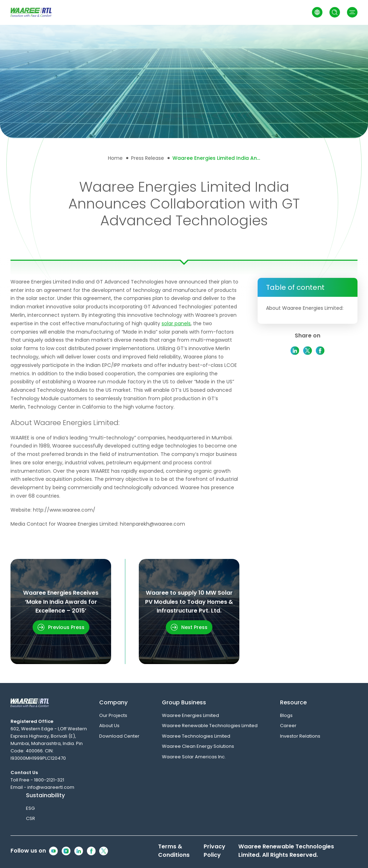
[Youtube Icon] (53, 851)
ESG (30, 808)
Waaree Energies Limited (190, 715)
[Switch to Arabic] (317, 12)
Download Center (119, 736)
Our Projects (113, 715)
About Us (109, 726)
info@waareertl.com (51, 787)
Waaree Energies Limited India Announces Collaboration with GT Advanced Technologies (216, 158)
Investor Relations (300, 736)
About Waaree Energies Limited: (305, 308)
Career (288, 726)
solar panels (176, 323)
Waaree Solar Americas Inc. (194, 757)
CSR (30, 818)
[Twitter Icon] (104, 851)
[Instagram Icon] (66, 851)
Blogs (286, 715)
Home (115, 158)
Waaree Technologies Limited (196, 736)
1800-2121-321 (49, 780)
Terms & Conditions (174, 851)
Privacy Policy (214, 851)
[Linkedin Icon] (79, 851)
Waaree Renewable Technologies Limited (210, 726)
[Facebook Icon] (91, 851)
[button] (352, 12)
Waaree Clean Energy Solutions (198, 746)
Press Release (148, 158)
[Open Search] (335, 12)
